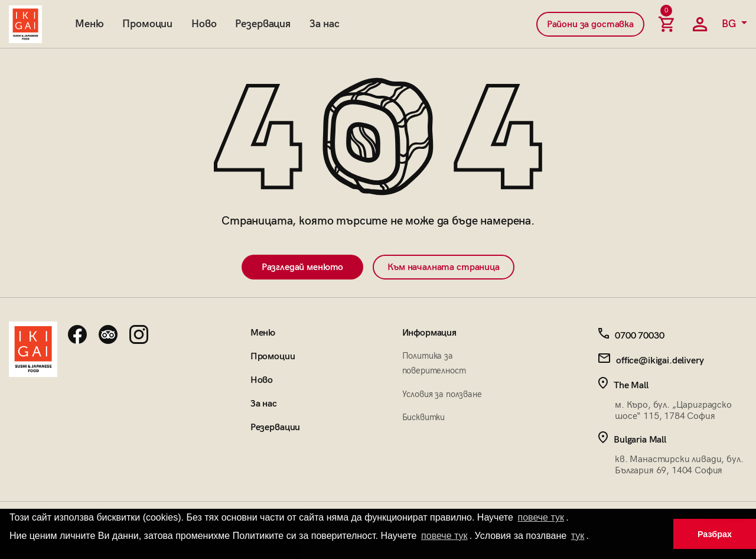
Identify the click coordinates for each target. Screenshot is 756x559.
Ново (204, 24)
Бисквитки (424, 417)
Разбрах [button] (715, 534)
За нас (325, 24)
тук (578, 536)
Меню (89, 24)
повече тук (541, 517)
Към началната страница (443, 267)
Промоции (147, 24)
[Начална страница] (25, 24)
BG (730, 24)
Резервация (263, 24)
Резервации (275, 428)
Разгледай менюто (302, 267)
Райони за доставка (590, 25)
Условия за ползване (442, 394)
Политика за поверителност (434, 363)
